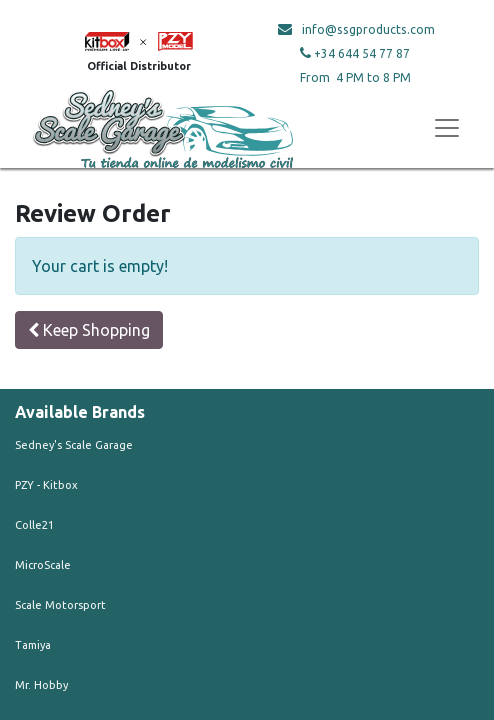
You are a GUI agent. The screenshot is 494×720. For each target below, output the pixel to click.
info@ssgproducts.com (368, 29)
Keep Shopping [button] (89, 330)
